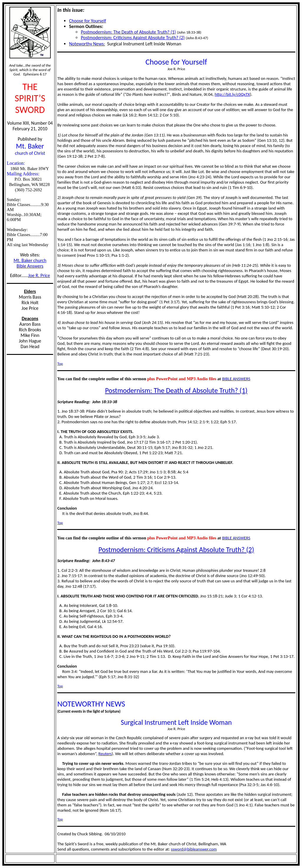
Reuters (105, 754)
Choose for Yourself (87, 21)
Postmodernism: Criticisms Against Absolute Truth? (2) (133, 38)
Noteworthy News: (87, 44)
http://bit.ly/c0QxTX (232, 94)
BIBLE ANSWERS (236, 379)
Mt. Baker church (30, 260)
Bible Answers (30, 266)
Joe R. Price (39, 275)
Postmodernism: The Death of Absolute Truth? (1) (128, 32)
